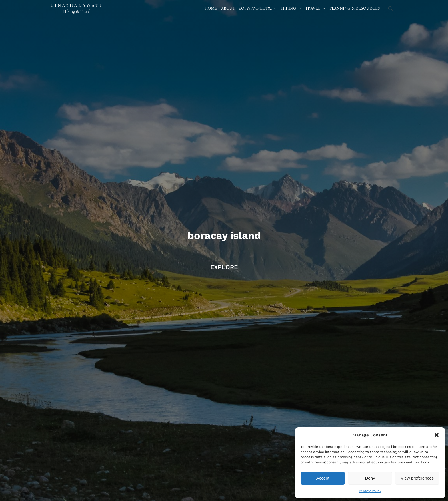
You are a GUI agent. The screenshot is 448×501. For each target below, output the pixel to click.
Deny (370, 478)
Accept (323, 478)
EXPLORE (224, 267)
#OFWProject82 (258, 8)
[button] (437, 435)
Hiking (291, 8)
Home (211, 8)
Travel (315, 8)
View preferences (417, 478)
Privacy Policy (370, 491)
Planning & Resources (355, 8)
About (228, 8)
